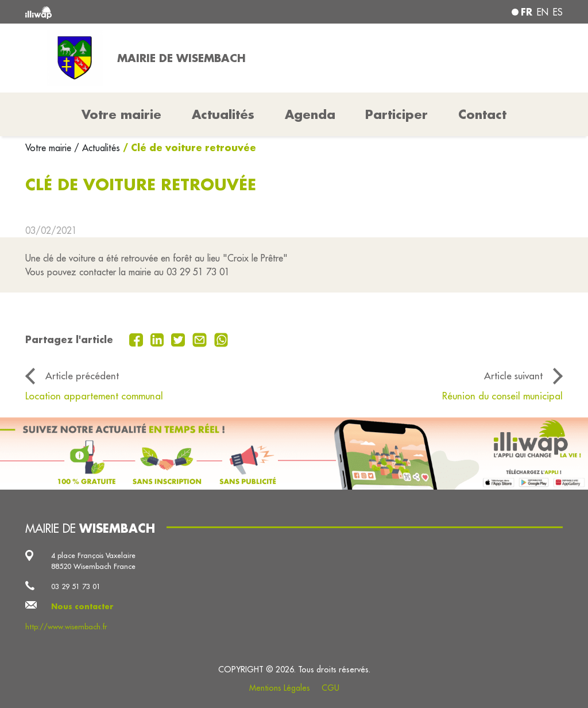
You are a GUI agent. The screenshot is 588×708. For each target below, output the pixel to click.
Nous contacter (82, 606)
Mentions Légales (280, 688)
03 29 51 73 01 (76, 586)
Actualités (223, 114)
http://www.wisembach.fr (66, 626)
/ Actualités (97, 148)
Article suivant (513, 376)
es (558, 12)
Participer (396, 114)
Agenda (310, 114)
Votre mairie (50, 148)
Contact (482, 114)
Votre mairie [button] (121, 114)
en (543, 12)
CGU (330, 688)
